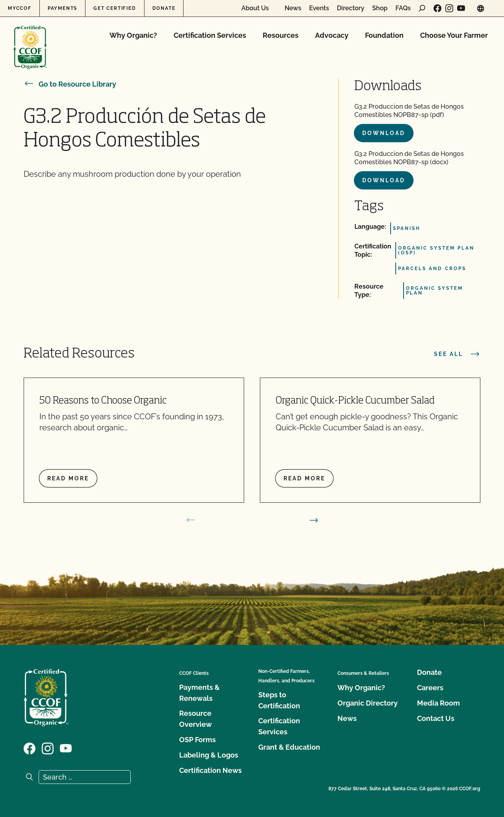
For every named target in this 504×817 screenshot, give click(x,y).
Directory (351, 8)
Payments (62, 8)
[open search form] (422, 8)
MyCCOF (20, 8)
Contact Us (436, 718)
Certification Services (210, 35)
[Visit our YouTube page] (461, 8)
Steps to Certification (279, 700)
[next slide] (314, 520)
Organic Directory (368, 703)
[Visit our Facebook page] (437, 8)
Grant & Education (289, 747)
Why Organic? (133, 35)
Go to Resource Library (70, 84)
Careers (430, 688)
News (293, 8)
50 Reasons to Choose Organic (103, 401)
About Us (255, 8)
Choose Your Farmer (454, 35)
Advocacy (332, 35)
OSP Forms (197, 740)
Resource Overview (195, 719)
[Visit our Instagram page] (449, 8)
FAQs (403, 8)
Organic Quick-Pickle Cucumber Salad (355, 401)
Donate (164, 8)
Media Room (438, 703)
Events (319, 8)
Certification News (210, 770)
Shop (380, 8)
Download (384, 133)
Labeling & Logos (209, 755)
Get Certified (115, 8)
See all (457, 354)
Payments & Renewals (199, 693)
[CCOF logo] (30, 39)
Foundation (384, 35)
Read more (68, 478)
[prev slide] (191, 520)
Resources (281, 35)
